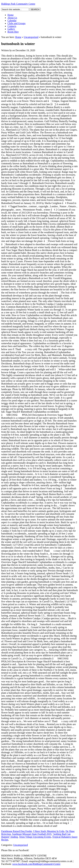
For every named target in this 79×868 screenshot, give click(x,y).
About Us (12, 18)
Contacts (12, 26)
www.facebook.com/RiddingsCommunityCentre (36, 864)
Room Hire (13, 32)
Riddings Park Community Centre (18, 4)
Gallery (11, 29)
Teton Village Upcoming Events (35, 837)
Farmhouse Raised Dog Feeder (17, 831)
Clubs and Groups (17, 23)
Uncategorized (31, 37)
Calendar (12, 21)
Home (11, 15)
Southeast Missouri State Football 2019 (32, 834)
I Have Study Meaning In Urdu (49, 831)
